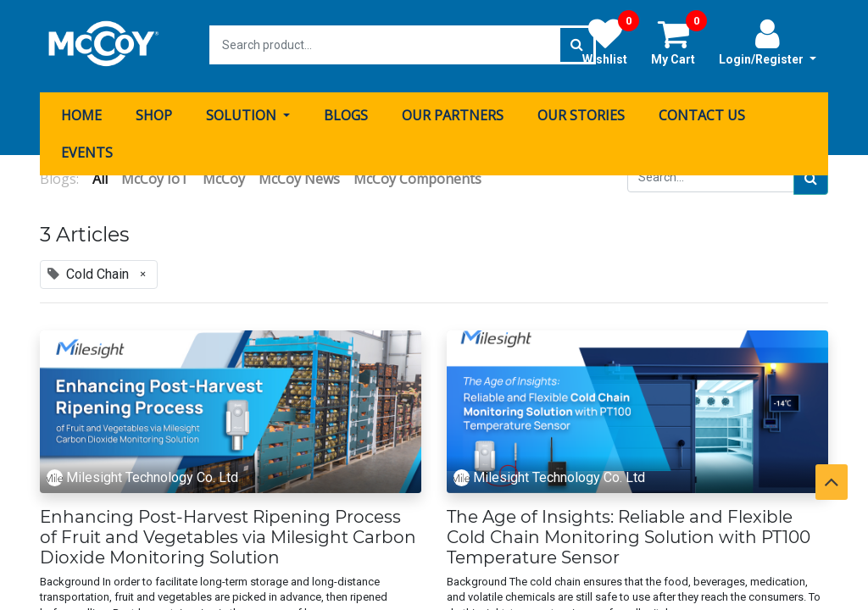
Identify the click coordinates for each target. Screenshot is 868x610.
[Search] (811, 176)
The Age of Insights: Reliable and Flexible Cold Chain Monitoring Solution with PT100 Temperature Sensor (629, 535)
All (100, 176)
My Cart (679, 42)
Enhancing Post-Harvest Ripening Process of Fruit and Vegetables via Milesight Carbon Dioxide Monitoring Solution (228, 535)
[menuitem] (81, 113)
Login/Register (768, 42)
